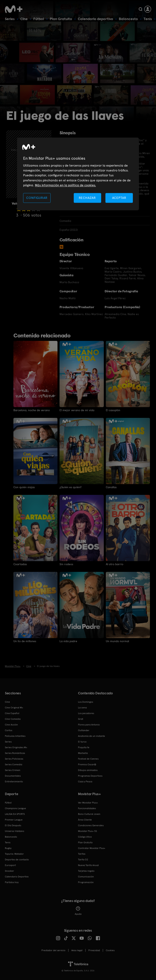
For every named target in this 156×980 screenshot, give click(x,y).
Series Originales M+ (16, 747)
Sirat (81, 719)
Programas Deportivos (90, 776)
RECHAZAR (87, 198)
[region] (78, 174)
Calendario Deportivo (17, 877)
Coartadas (20, 564)
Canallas (111, 487)
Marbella (83, 753)
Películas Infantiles (15, 736)
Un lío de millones (25, 641)
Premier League (14, 820)
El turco (82, 742)
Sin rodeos (66, 564)
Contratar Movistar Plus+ (92, 848)
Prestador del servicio (53, 950)
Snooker (9, 871)
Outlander (84, 730)
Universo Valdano (15, 831)
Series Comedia (14, 764)
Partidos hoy (12, 882)
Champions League (15, 808)
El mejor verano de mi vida (77, 410)
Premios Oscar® (87, 764)
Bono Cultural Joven (89, 814)
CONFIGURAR (37, 198)
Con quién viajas (24, 487)
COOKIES (110, 950)
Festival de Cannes (88, 759)
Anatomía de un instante (92, 736)
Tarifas (82, 854)
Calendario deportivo (95, 19)
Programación (86, 882)
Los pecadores (86, 713)
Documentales (13, 776)
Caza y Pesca (85, 782)
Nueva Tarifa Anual (88, 865)
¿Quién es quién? (70, 487)
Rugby (8, 848)
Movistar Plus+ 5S (87, 831)
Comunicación (86, 877)
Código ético (85, 837)
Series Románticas (15, 753)
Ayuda (78, 911)
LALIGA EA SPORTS (15, 814)
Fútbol (39, 19)
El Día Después (13, 825)
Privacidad (94, 950)
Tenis (148, 19)
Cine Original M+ (14, 708)
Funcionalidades (87, 808)
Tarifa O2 (83, 860)
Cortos (9, 730)
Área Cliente (85, 820)
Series (10, 19)
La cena (82, 708)
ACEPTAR (119, 198)
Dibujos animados (88, 770)
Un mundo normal (117, 641)
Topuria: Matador (14, 854)
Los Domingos (86, 702)
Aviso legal (77, 950)
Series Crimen (13, 770)
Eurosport (10, 865)
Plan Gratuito (61, 19)
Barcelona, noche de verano (32, 410)
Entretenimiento (14, 782)
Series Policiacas (14, 759)
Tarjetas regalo (86, 871)
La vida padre (68, 641)
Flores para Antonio (89, 725)
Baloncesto (128, 19)
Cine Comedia (13, 719)
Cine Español (12, 713)
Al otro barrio (115, 564)
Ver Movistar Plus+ (88, 803)
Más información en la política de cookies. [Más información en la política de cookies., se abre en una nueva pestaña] (65, 185)
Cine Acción (11, 725)
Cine (24, 19)
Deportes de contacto (17, 860)
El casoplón (113, 410)
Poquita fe (84, 747)
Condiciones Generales (91, 825)
